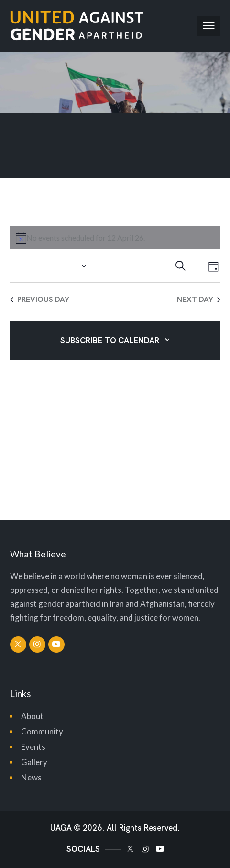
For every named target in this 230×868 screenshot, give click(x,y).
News (31, 777)
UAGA (61, 828)
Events (33, 747)
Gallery (34, 762)
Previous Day (40, 299)
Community (42, 731)
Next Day (199, 299)
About (32, 716)
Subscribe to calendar (110, 340)
